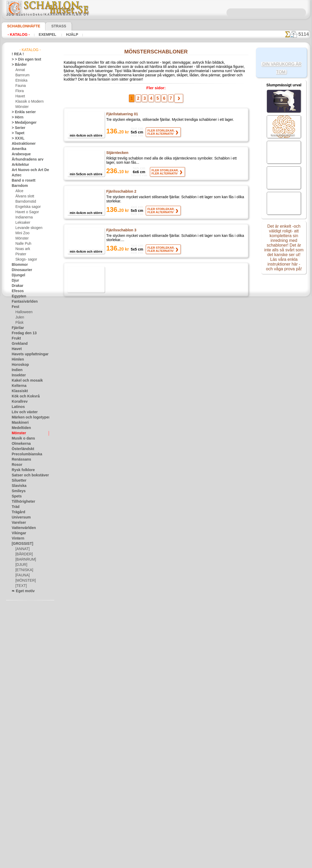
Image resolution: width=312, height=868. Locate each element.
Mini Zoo (22, 233)
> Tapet (17, 133)
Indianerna (23, 217)
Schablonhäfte (21, 26)
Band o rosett (22, 181)
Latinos (17, 407)
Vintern (17, 538)
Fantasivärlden (22, 302)
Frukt (16, 338)
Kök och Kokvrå (23, 396)
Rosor (16, 465)
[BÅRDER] (23, 554)
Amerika (17, 149)
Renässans (19, 460)
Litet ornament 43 (122, 514)
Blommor (18, 265)
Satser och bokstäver (27, 475)
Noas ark (22, 249)
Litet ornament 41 (122, 433)
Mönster (22, 107)
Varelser (18, 523)
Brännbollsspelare (121, 677)
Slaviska (17, 486)
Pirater (20, 254)
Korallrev (18, 402)
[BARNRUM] (25, 560)
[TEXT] (20, 586)
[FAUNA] (22, 575)
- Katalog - (17, 34)
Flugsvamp (115, 351)
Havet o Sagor (26, 212)
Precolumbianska (24, 454)
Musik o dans (21, 438)
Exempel (43, 34)
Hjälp (65, 34)
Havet (20, 96)
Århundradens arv (25, 159)
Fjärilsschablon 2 (120, 192)
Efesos (16, 291)
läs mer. (189, 864)
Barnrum (22, 75)
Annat (20, 70)
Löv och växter (22, 412)
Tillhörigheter (21, 502)
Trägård (17, 512)
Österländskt (21, 449)
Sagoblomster (118, 310)
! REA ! (16, 54)
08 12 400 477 (165, 785)
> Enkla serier (21, 112)
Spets (16, 496)
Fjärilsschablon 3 (120, 231)
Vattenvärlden (22, 528)
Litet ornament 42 (122, 473)
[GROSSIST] (20, 544)
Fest (15, 307)
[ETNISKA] (23, 570)
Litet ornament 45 (122, 596)
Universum (19, 517)
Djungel (17, 275)
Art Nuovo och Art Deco (29, 170)
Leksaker (22, 223)
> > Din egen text (23, 59)
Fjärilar (17, 328)
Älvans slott (24, 196)
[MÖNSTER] (24, 581)
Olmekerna (19, 444)
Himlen (17, 360)
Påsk (19, 323)
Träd (15, 507)
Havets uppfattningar (27, 354)
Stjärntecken (117, 151)
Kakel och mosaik (24, 381)
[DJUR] (21, 565)
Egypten (17, 296)
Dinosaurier (20, 270)
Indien (16, 370)
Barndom (18, 186)
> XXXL (17, 138)
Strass (51, 26)
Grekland (18, 344)
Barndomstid (25, 202)
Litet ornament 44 (122, 555)
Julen (19, 317)
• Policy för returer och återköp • (156, 847)
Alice (19, 191)
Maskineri (19, 423)
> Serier (17, 128)
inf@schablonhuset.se (168, 795)
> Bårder (18, 65)
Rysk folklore (21, 470)
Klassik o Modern (28, 102)
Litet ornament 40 (122, 392)
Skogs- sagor (24, 260)
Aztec (16, 175)
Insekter (17, 375)
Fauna (20, 86)
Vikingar (17, 533)
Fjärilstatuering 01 (122, 113)
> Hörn (16, 117)
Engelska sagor (26, 207)
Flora (19, 91)
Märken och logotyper (27, 417)
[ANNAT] (22, 549)
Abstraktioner (22, 144)
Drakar (17, 286)
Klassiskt (18, 391)
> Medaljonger (22, 123)
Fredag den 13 (22, 333)
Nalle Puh (22, 244)
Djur (15, 281)
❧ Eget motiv (21, 591)
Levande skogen (27, 228)
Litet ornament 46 (122, 637)
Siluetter (18, 481)
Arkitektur (19, 165)
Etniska (21, 81)
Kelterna (18, 386)
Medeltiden (20, 428)
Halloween (23, 312)
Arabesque (19, 154)
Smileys (17, 491)
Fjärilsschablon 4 (120, 272)
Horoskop (19, 365)
